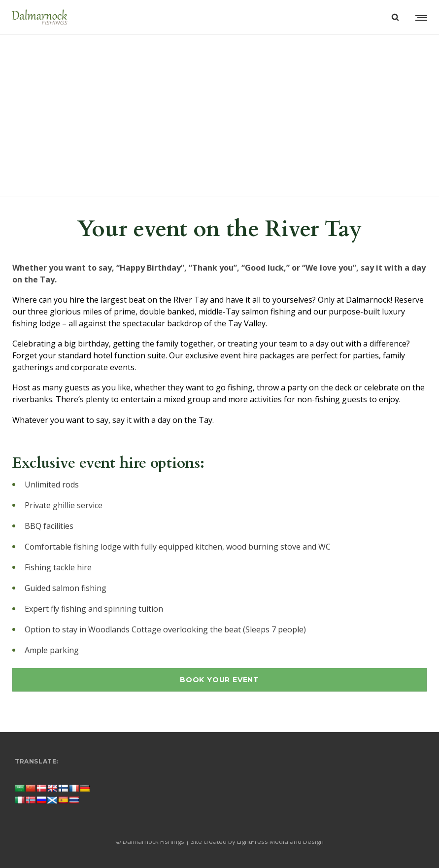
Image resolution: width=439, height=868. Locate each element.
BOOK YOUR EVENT (219, 680)
